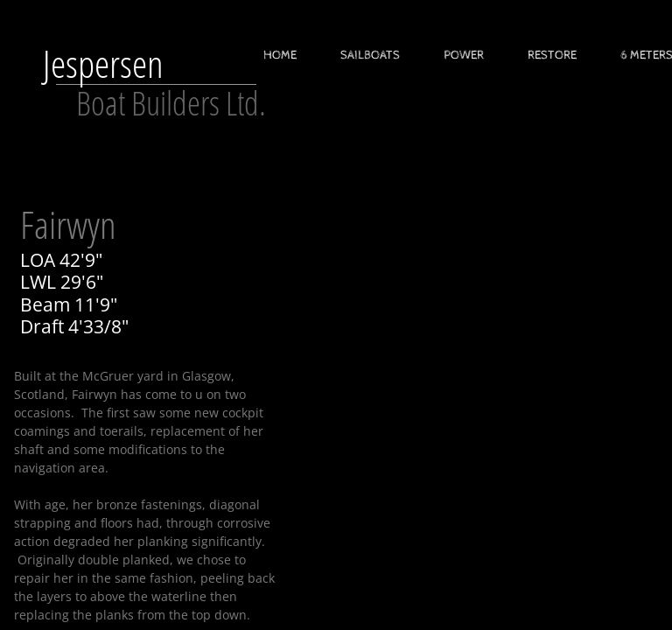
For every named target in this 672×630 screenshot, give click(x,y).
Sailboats (370, 55)
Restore (552, 55)
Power (464, 55)
